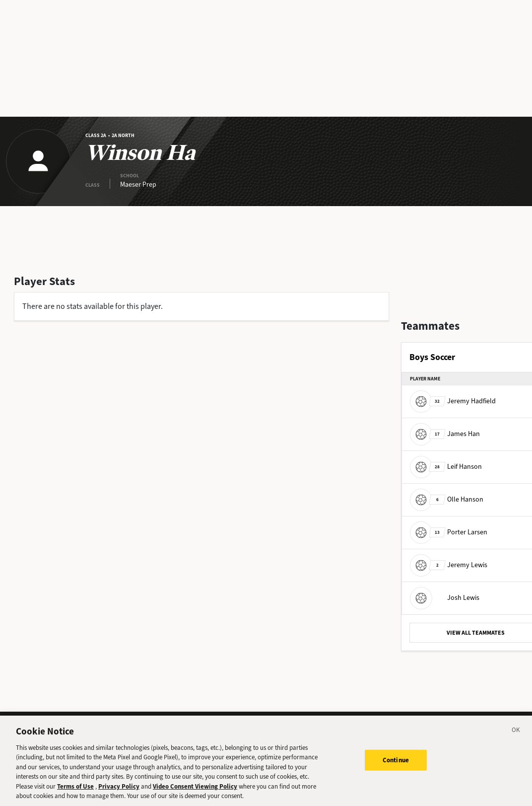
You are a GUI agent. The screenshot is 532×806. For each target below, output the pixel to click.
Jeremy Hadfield (453, 401)
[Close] (516, 739)
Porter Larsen (449, 532)
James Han (445, 434)
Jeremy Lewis (449, 565)
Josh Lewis (445, 598)
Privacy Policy (119, 794)
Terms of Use (75, 794)
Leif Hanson (446, 467)
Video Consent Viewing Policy (195, 794)
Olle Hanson (447, 499)
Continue (396, 768)
